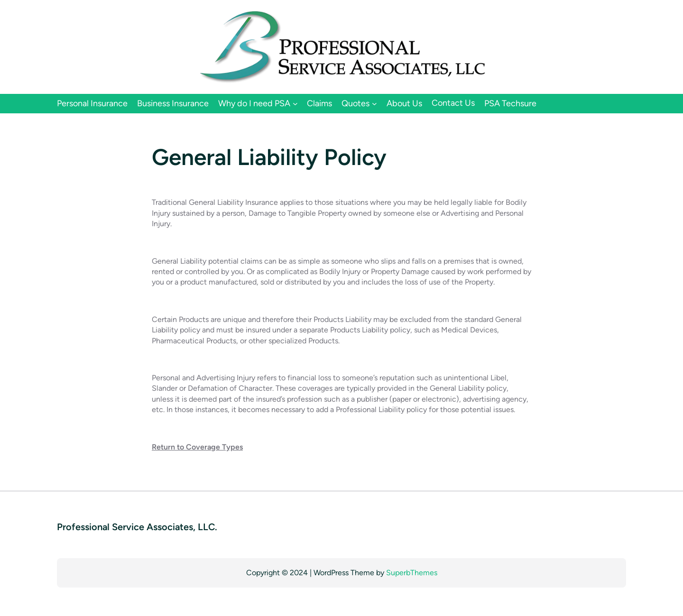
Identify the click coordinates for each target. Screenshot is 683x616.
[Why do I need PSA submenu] (295, 104)
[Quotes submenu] (374, 104)
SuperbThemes (412, 573)
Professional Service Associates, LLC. (137, 527)
